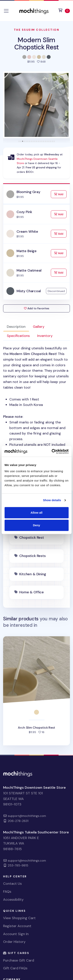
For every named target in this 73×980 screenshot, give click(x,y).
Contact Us (12, 884)
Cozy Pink (24, 212)
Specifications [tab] (18, 336)
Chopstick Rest (32, 538)
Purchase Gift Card (19, 960)
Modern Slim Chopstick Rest (36, 43)
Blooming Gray (28, 192)
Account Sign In (16, 934)
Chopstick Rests (32, 556)
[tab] (19, 141)
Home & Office (32, 592)
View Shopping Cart (19, 918)
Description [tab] (16, 327)
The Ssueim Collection (37, 30)
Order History (14, 942)
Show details (52, 500)
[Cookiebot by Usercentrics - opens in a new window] (52, 451)
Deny (36, 525)
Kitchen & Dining (33, 574)
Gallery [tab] (39, 327)
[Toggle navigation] (6, 11)
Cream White (27, 232)
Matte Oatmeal (29, 270)
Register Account (17, 926)
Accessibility (13, 900)
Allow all (36, 513)
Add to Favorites (37, 308)
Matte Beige (27, 251)
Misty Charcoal (29, 291)
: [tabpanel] (36, 405)
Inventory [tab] (45, 336)
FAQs (7, 892)
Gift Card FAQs (15, 968)
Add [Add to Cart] (60, 194)
